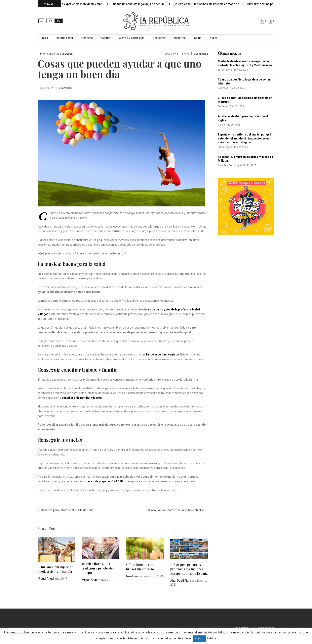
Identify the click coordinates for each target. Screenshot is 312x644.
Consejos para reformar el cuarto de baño (65, 510)
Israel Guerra (134, 576)
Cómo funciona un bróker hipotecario (140, 567)
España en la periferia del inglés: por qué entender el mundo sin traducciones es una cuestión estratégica (245, 138)
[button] (41, 21)
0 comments (201, 54)
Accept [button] (199, 639)
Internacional (65, 38)
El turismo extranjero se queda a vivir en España (56, 569)
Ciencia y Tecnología (132, 38)
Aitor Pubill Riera (181, 581)
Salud (198, 38)
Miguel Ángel (46, 579)
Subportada (54, 54)
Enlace (211, 638)
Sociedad (67, 54)
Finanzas (87, 38)
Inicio (45, 38)
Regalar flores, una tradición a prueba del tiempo (98, 568)
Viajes (214, 38)
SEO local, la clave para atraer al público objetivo (176, 510)
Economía (159, 38)
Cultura (106, 38)
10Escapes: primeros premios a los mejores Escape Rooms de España (189, 569)
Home (41, 54)
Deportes (180, 38)
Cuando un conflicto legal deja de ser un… (142, 4)
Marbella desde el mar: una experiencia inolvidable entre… (69, 4)
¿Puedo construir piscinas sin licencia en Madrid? (209, 4)
